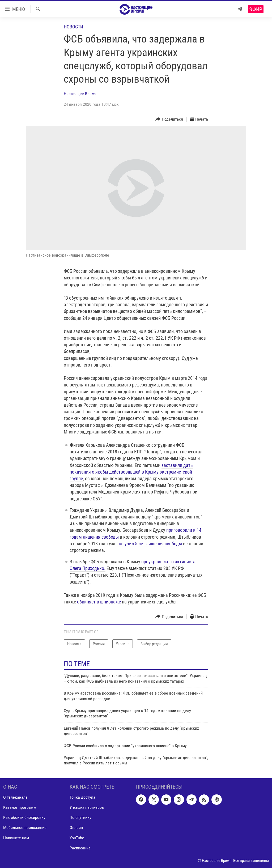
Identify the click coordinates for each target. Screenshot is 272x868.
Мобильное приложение (25, 827)
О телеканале (15, 797)
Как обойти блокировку (24, 817)
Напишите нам (16, 838)
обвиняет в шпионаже (99, 602)
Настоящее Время (80, 94)
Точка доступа (82, 797)
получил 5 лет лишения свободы (150, 544)
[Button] (169, 119)
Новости (73, 27)
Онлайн (76, 827)
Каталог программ (20, 807)
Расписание (80, 848)
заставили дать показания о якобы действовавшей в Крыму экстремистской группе (131, 472)
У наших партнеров (87, 807)
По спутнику (80, 817)
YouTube (77, 838)
